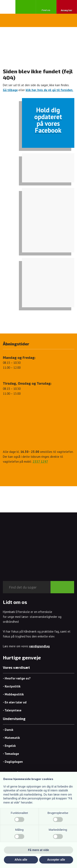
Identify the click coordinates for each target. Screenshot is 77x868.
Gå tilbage (10, 90)
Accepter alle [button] (56, 860)
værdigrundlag (39, 646)
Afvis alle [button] (21, 860)
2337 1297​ (40, 462)
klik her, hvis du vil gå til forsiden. (49, 90)
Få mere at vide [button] (39, 850)
